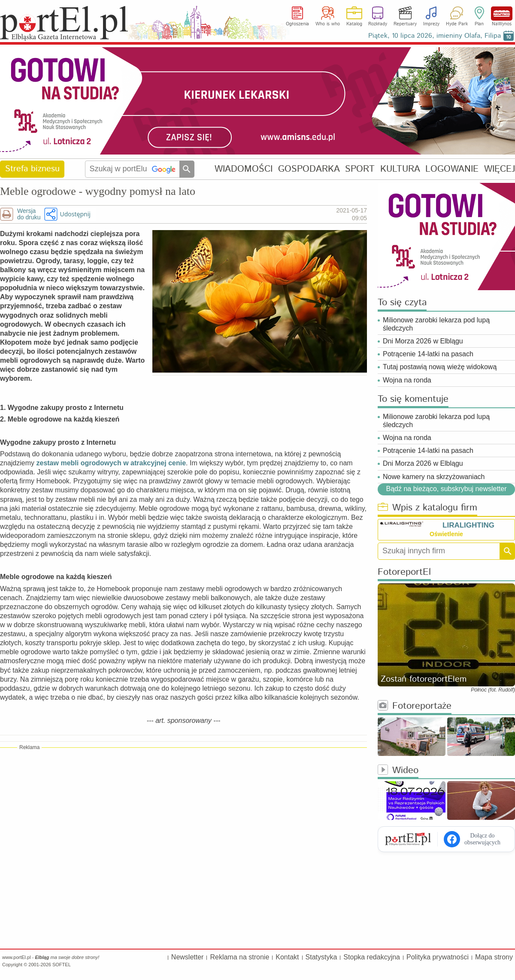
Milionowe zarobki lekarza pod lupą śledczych (436, 324)
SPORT (360, 169)
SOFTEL (62, 965)
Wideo (398, 771)
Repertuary (405, 24)
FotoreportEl (404, 572)
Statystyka (321, 957)
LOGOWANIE (452, 169)
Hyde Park (457, 24)
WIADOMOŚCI (244, 169)
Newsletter (188, 957)
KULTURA (400, 169)
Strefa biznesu (32, 169)
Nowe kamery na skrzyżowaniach (434, 477)
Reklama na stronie (239, 957)
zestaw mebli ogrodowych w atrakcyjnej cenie (111, 463)
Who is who (328, 24)
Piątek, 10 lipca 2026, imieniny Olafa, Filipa (435, 36)
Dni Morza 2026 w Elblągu (423, 341)
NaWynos (502, 14)
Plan (479, 24)
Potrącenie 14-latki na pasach (428, 354)
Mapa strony (494, 957)
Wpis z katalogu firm (427, 508)
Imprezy (431, 24)
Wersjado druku (29, 214)
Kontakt (287, 957)
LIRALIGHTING (468, 525)
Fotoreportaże (415, 706)
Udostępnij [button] (75, 214)
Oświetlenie (446, 534)
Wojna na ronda (407, 380)
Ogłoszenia (297, 24)
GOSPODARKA (309, 169)
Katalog (354, 24)
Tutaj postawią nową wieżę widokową (440, 367)
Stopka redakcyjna (372, 957)
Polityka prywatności (438, 957)
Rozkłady (378, 24)
